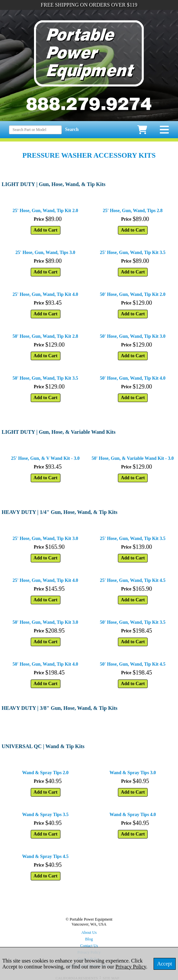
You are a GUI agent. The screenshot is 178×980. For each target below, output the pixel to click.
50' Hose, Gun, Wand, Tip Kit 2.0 (133, 294)
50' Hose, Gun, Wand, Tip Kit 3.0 (133, 336)
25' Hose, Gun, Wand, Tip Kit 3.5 (133, 253)
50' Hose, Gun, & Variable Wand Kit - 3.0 (133, 458)
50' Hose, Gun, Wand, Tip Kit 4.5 (133, 664)
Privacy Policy (131, 967)
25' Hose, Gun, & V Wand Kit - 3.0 (45, 458)
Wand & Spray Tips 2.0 (45, 773)
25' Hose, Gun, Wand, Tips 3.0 (45, 253)
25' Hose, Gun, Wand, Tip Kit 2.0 (45, 211)
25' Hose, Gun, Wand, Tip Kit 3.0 (45, 538)
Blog (89, 939)
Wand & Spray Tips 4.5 (45, 856)
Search (72, 129)
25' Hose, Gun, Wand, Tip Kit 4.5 (133, 580)
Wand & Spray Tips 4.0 (133, 815)
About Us (89, 933)
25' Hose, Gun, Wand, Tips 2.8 (133, 211)
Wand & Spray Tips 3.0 (133, 773)
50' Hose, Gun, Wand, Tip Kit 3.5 (45, 378)
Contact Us (89, 946)
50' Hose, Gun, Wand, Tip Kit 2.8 (45, 336)
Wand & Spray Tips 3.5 (45, 815)
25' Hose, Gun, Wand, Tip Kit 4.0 (45, 294)
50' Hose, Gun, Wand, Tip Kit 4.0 (133, 378)
